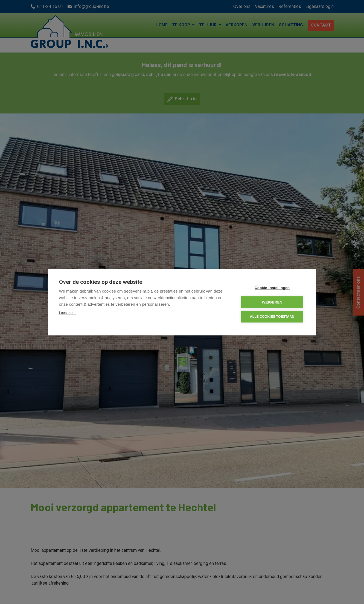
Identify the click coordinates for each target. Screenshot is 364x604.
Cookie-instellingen (272, 288)
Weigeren (272, 302)
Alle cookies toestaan (272, 317)
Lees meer (67, 312)
